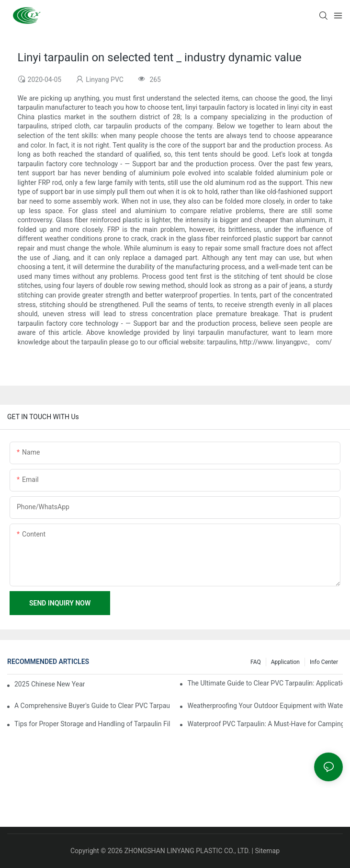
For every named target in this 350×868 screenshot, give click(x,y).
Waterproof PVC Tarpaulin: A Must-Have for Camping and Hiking (265, 724)
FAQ (256, 662)
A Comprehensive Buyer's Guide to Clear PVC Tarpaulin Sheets (92, 706)
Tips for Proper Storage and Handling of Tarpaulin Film (92, 724)
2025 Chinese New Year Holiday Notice (50, 684)
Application (285, 662)
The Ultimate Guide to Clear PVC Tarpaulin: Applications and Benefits (265, 683)
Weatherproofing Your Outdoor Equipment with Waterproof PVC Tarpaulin (265, 706)
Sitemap (267, 851)
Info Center (324, 662)
